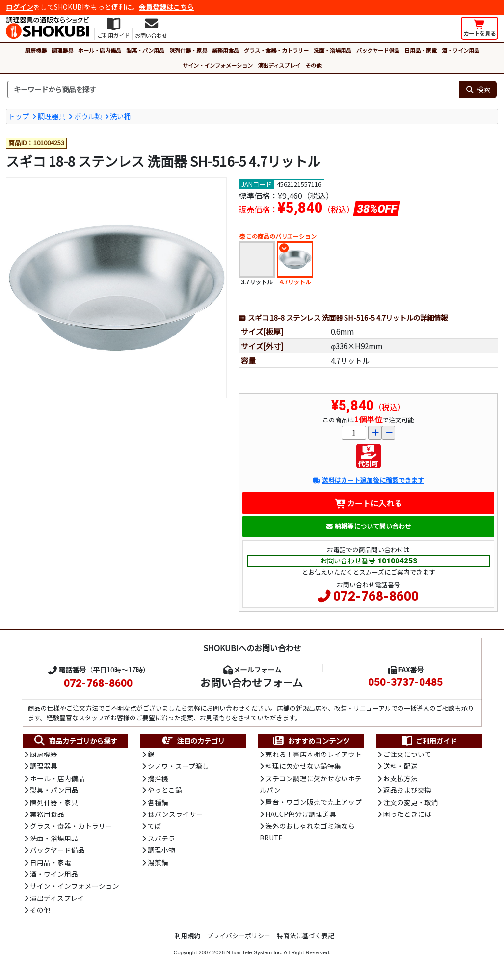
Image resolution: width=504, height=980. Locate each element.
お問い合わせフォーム (252, 682)
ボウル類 (88, 116)
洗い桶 (120, 116)
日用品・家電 (421, 50)
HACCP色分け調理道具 (301, 814)
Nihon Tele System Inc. (254, 952)
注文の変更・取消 (411, 802)
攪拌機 (158, 778)
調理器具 (62, 50)
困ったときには (407, 814)
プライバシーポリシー (239, 936)
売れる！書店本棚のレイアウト (314, 754)
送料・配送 (400, 766)
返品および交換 (407, 790)
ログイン (20, 7)
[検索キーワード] (233, 89)
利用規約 (187, 936)
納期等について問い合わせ (368, 526)
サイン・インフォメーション (218, 65)
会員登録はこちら (166, 7)
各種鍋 (158, 802)
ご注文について (407, 754)
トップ (19, 116)
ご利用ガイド (429, 741)
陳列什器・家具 (188, 50)
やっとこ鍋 (165, 790)
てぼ (155, 826)
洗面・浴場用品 (332, 50)
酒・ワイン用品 (461, 50)
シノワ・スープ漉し (178, 766)
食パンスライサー (175, 814)
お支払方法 (400, 778)
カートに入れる (368, 503)
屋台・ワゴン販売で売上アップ (314, 802)
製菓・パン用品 (145, 50)
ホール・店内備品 (100, 50)
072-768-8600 (376, 596)
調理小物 (161, 850)
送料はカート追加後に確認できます (368, 480)
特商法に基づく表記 (305, 936)
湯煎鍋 (158, 862)
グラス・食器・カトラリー (276, 50)
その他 (313, 65)
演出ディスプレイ (279, 65)
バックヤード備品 (378, 50)
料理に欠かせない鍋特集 (303, 766)
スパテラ (161, 838)
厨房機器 (36, 50)
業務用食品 (225, 50)
